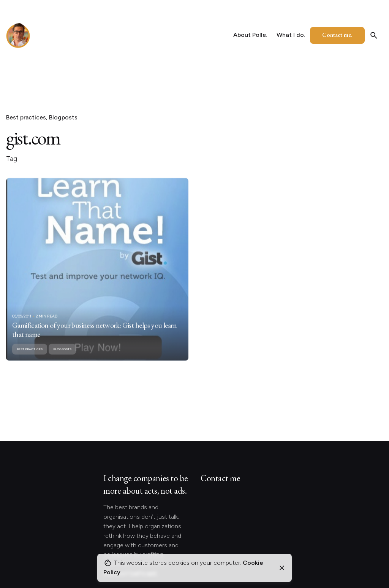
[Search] (374, 35)
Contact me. (337, 35)
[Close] (282, 568)
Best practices (26, 117)
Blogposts (63, 117)
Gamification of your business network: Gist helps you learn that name (95, 338)
